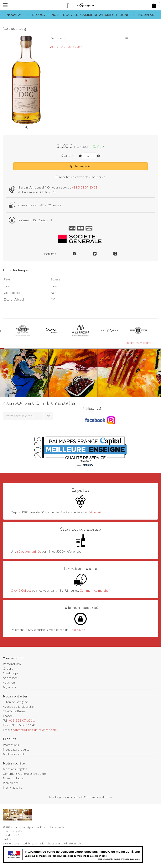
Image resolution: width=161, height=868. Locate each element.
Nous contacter (14, 778)
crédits (7, 839)
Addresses (10, 678)
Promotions (11, 745)
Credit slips (11, 673)
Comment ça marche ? (95, 590)
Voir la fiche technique (67, 46)
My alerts (10, 687)
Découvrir (95, 512)
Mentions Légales (15, 769)
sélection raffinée (29, 551)
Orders (8, 668)
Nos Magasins (13, 787)
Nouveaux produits (16, 749)
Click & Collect (21, 590)
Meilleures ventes (15, 754)
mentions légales (13, 831)
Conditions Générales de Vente (24, 773)
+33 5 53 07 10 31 (85, 187)
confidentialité (11, 835)
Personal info (12, 664)
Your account (13, 658)
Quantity (67, 155)
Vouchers (9, 682)
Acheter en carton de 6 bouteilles (80, 177)
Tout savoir (78, 630)
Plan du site (11, 783)
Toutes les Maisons (140, 343)
